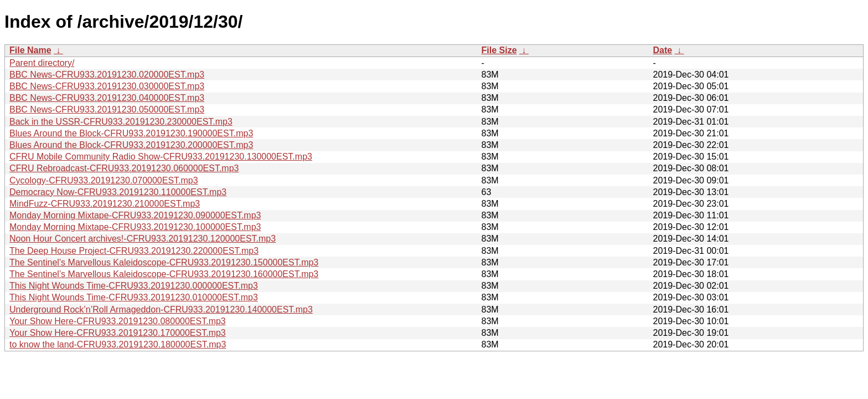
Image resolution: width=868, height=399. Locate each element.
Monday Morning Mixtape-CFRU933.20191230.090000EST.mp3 (135, 215)
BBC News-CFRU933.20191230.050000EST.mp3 (107, 109)
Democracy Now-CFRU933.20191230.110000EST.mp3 (118, 192)
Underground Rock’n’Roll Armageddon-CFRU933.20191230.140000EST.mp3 (161, 310)
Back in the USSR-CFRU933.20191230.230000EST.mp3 (121, 122)
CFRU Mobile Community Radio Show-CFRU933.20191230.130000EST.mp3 (161, 157)
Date (663, 50)
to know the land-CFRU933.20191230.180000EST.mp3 (118, 344)
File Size (499, 50)
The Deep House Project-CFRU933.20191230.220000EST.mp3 (134, 251)
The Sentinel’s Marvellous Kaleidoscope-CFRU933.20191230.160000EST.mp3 (164, 274)
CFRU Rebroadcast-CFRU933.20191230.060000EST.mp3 (124, 168)
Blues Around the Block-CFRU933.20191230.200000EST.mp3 (131, 145)
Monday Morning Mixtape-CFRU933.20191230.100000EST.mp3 (135, 227)
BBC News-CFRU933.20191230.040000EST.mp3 (107, 98)
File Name (30, 50)
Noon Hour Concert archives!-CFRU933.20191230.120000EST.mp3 (143, 239)
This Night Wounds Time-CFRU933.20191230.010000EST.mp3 (134, 297)
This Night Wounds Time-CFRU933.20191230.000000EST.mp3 (134, 286)
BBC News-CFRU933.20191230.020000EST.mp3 (107, 75)
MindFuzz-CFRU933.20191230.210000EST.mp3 (105, 204)
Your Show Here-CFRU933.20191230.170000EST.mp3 (118, 333)
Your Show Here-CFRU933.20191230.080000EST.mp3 (118, 321)
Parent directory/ (42, 63)
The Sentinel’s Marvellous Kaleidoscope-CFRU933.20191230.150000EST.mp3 (164, 262)
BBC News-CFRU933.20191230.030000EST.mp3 (107, 86)
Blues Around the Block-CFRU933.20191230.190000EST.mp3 (131, 133)
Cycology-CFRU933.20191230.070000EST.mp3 (104, 180)
